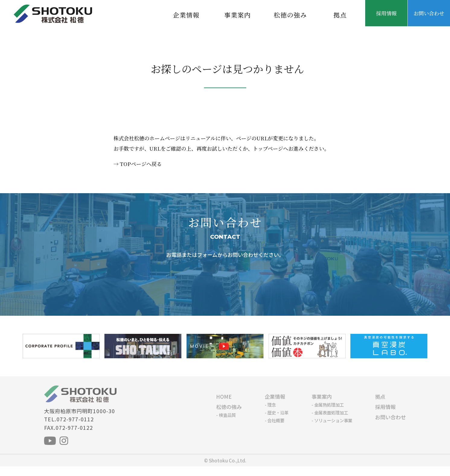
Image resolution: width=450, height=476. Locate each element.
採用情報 (386, 13)
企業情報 (186, 15)
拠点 (340, 15)
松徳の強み (290, 15)
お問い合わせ (429, 13)
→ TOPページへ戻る (138, 164)
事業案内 (238, 15)
